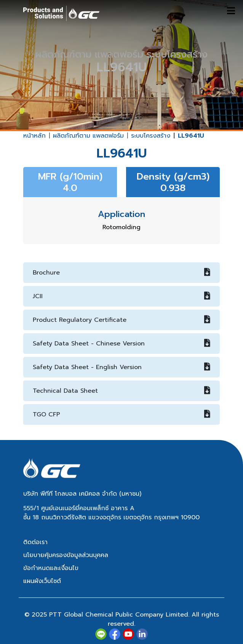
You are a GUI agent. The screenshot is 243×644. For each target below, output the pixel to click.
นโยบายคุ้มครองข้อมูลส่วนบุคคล (66, 555)
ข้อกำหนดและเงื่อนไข (51, 568)
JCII (121, 296)
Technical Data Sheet (121, 391)
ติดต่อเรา (35, 542)
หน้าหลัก (34, 136)
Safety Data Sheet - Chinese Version (121, 344)
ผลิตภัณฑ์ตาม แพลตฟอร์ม (88, 136)
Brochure (121, 273)
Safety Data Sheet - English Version (121, 367)
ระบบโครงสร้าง (151, 136)
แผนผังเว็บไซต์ (42, 581)
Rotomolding (121, 227)
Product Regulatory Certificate (121, 320)
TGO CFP (121, 414)
